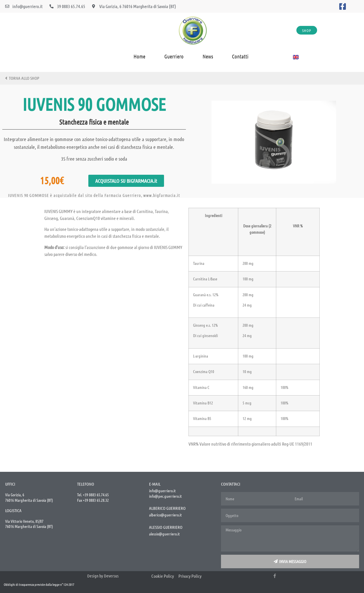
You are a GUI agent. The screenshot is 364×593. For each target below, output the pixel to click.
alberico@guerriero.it (165, 515)
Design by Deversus (103, 576)
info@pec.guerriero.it (165, 496)
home (139, 56)
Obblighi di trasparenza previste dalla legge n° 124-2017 (39, 584)
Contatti (240, 56)
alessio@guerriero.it (164, 534)
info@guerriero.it (162, 491)
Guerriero (174, 56)
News (208, 56)
